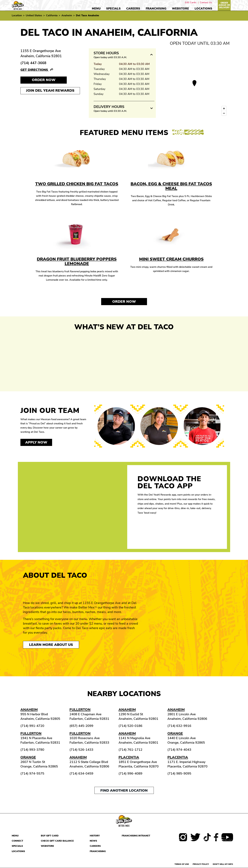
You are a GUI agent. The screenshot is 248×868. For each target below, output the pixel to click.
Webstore (180, 9)
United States (34, 15)
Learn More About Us (51, 645)
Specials (113, 9)
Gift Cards (191, 3)
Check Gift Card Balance (57, 841)
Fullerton (80, 710)
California (52, 15)
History (95, 836)
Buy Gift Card (50, 836)
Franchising (156, 9)
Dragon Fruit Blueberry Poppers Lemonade (77, 261)
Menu (96, 9)
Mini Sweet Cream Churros (171, 259)
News (93, 841)
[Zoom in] (224, 108)
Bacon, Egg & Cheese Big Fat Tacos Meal (171, 186)
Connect (17, 841)
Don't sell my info (223, 864)
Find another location (124, 791)
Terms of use (182, 864)
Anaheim (67, 15)
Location (17, 15)
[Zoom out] (224, 113)
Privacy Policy (201, 864)
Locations (203, 9)
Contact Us (206, 3)
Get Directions (35, 70)
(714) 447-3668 (33, 63)
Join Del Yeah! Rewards (50, 91)
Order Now (124, 302)
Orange (175, 733)
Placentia (129, 757)
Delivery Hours (109, 107)
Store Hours (106, 53)
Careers (133, 9)
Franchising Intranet (136, 836)
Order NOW (44, 80)
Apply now (36, 442)
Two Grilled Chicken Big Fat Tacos (77, 184)
